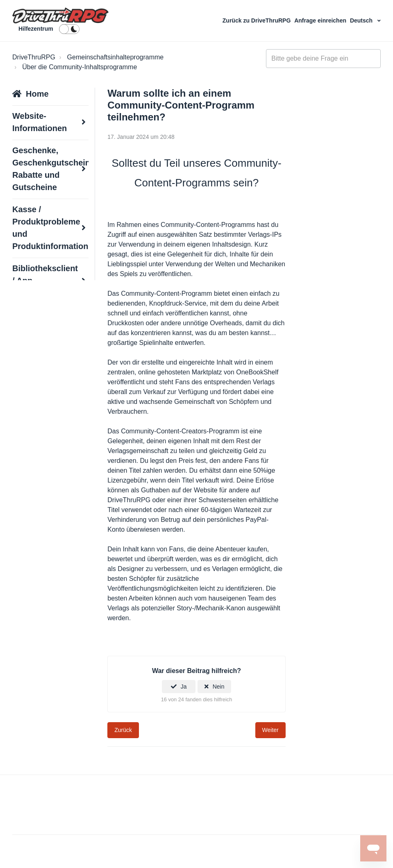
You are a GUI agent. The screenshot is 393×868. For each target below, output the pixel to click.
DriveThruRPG (34, 57)
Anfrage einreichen (321, 20)
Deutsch (362, 20)
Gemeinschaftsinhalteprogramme (116, 57)
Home (37, 94)
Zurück (123, 730)
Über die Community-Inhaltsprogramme (80, 67)
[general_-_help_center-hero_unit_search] (323, 59)
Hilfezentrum (36, 29)
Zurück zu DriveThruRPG (257, 20)
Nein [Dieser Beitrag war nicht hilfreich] (219, 687)
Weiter (270, 730)
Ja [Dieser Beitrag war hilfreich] (184, 687)
